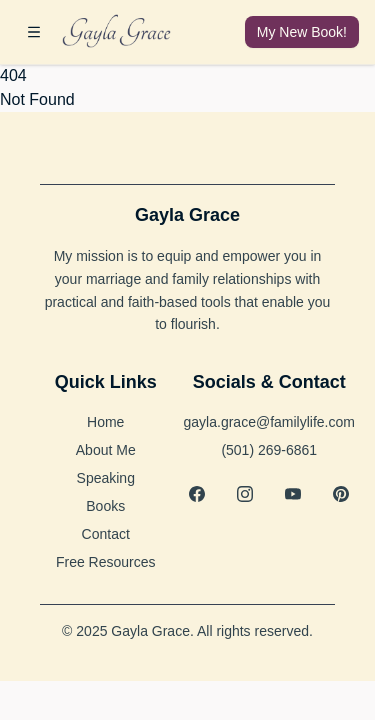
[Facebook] (197, 494)
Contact (106, 534)
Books (105, 506)
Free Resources (106, 562)
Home (105, 422)
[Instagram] (245, 494)
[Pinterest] (341, 494)
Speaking (106, 478)
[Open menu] (34, 32)
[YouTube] (293, 494)
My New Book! (302, 32)
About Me (106, 450)
